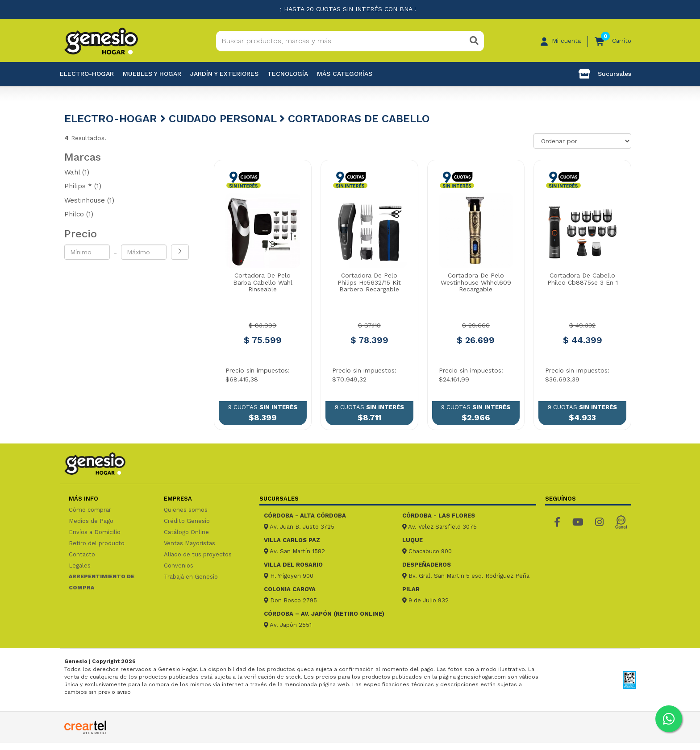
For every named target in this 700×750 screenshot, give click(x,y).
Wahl (77, 172)
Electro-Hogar (87, 74)
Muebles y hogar (152, 74)
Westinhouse (89, 200)
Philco (79, 214)
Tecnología (288, 74)
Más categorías (345, 74)
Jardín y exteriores (224, 74)
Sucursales (605, 74)
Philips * (83, 186)
